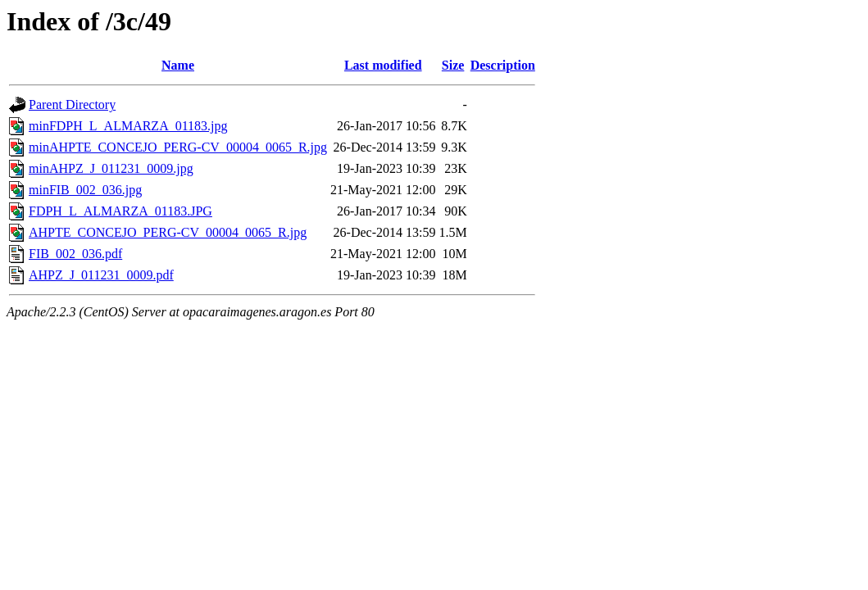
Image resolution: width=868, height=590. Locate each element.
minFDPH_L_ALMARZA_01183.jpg (128, 126)
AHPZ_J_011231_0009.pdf (101, 275)
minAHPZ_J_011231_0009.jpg (111, 168)
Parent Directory (72, 104)
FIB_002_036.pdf (75, 254)
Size (453, 65)
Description (503, 65)
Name (178, 65)
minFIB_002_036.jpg (85, 190)
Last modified (383, 65)
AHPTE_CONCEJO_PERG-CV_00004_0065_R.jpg (168, 232)
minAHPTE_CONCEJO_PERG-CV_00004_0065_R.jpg (178, 147)
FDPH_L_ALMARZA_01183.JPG (120, 211)
